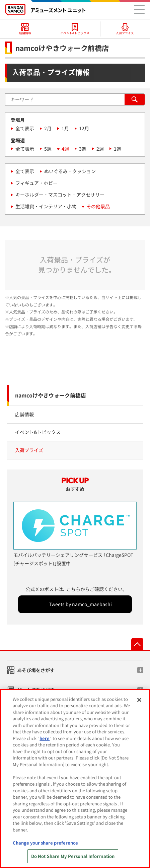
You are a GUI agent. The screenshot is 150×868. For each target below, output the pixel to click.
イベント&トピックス (38, 432)
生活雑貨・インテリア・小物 (46, 206)
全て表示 (25, 128)
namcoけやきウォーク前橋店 (51, 395)
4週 (65, 149)
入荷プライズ (29, 450)
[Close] (139, 703)
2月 (48, 128)
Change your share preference (45, 846)
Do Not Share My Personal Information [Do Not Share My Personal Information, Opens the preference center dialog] (73, 859)
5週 (48, 149)
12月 (84, 128)
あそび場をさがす (36, 670)
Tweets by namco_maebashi (80, 604)
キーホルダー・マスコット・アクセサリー (60, 195)
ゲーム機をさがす (36, 690)
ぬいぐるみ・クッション (70, 171)
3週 (83, 149)
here (45, 741)
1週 (118, 149)
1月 (65, 128)
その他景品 (98, 206)
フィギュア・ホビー (36, 183)
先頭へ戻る (137, 644)
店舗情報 (24, 414)
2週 (100, 149)
